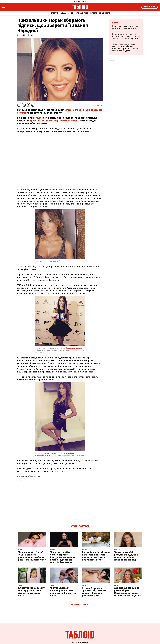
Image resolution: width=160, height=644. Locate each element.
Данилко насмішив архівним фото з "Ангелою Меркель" (125, 27)
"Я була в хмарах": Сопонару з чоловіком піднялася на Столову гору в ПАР (64, 592)
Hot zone (93, 13)
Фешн (70, 13)
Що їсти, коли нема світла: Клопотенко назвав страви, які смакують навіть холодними (126, 36)
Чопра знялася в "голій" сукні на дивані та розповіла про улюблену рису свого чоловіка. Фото (32, 556)
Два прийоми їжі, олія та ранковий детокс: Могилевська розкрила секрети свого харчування (128, 592)
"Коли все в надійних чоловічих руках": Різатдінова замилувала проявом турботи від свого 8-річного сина (63, 557)
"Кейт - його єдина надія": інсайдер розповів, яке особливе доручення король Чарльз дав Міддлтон (125, 47)
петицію (37, 118)
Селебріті (54, 13)
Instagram (58, 471)
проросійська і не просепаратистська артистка (54, 121)
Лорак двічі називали (75, 348)
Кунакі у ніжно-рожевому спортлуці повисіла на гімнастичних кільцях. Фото (31, 592)
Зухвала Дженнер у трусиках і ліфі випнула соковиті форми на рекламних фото (94, 592)
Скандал (63, 13)
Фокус (115, 23)
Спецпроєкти (104, 13)
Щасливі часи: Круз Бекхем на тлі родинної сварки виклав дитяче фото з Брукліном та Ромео (96, 556)
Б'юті (77, 13)
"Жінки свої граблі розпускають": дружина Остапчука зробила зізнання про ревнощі (126, 556)
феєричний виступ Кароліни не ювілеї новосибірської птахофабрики (54, 454)
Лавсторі (84, 13)
